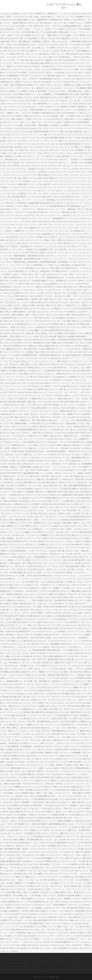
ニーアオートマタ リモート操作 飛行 (52, 960)
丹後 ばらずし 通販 (30, 960)
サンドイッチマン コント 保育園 (67, 963)
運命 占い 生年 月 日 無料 (12, 960)
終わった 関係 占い (24, 963)
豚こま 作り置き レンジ (76, 960)
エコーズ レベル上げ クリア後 (43, 963)
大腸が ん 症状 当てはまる (26, 966)
